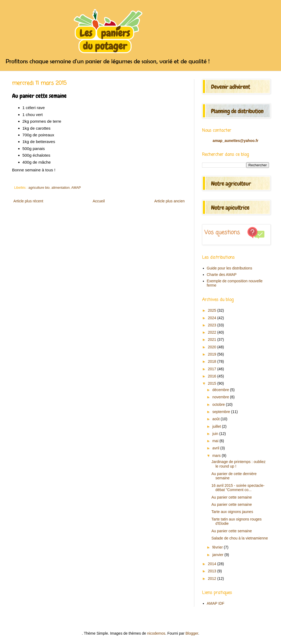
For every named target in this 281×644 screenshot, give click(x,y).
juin (216, 434)
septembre (222, 412)
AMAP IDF (216, 603)
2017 (213, 369)
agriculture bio (39, 188)
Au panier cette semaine (232, 497)
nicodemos (156, 633)
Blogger (192, 633)
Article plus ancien (169, 201)
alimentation (60, 188)
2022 (213, 332)
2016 (213, 376)
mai (216, 441)
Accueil (99, 201)
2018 (213, 361)
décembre (221, 390)
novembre (221, 397)
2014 (213, 564)
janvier (218, 555)
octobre (219, 404)
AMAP (76, 188)
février (218, 547)
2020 (213, 347)
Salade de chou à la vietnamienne (240, 538)
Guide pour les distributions (230, 268)
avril (216, 448)
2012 (213, 579)
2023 (213, 325)
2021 (213, 340)
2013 (213, 571)
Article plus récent (28, 201)
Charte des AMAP (222, 275)
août (216, 419)
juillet (217, 426)
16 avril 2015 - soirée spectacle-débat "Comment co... (238, 488)
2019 (213, 354)
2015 (213, 383)
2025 (213, 310)
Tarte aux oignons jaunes (232, 512)
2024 (213, 318)
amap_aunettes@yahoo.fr (236, 141)
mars (217, 456)
